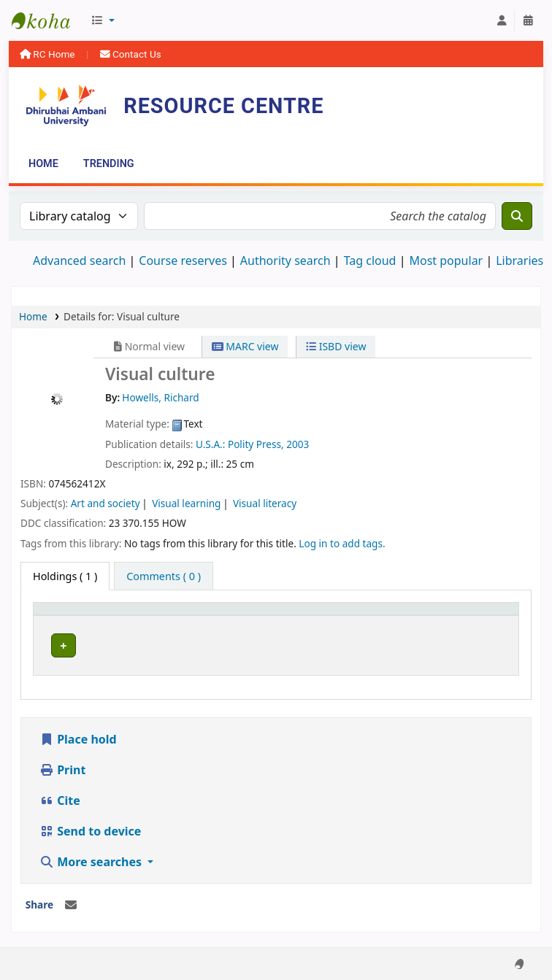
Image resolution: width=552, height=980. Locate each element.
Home (43, 164)
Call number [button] (291, 616)
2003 (298, 444)
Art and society (106, 503)
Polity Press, (257, 444)
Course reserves (183, 261)
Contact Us (131, 54)
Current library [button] (172, 616)
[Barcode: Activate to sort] (476, 616)
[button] (103, 20)
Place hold (78, 725)
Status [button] (385, 616)
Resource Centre (48, 20)
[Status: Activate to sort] (398, 616)
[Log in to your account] (502, 20)
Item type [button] (65, 616)
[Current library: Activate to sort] (191, 616)
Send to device (90, 817)
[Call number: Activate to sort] (307, 616)
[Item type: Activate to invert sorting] (81, 616)
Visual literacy (265, 503)
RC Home (49, 54)
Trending (109, 164)
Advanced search (79, 261)
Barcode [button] (462, 616)
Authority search (285, 261)
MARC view (245, 346)
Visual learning (186, 503)
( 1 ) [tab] (65, 576)
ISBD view (336, 346)
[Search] (517, 216)
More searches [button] (92, 848)
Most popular (446, 261)
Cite (60, 787)
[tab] (164, 576)
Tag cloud (370, 261)
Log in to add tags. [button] (342, 543)
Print (62, 756)
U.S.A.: (212, 444)
